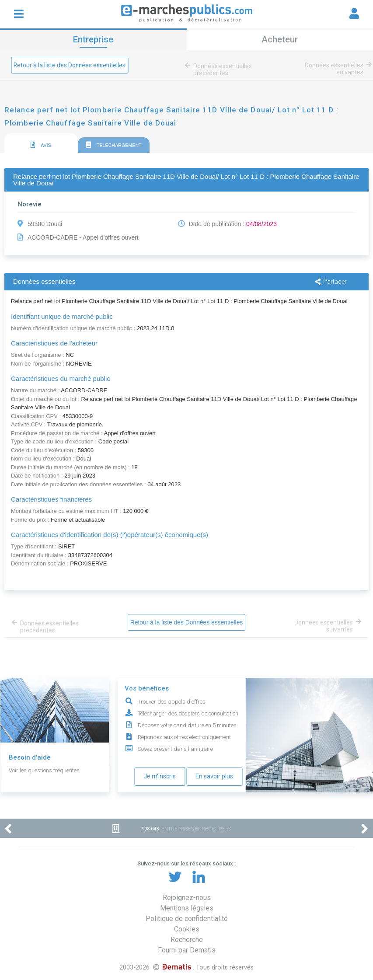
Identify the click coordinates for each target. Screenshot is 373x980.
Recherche (187, 940)
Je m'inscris (160, 776)
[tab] (41, 144)
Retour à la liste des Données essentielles (70, 65)
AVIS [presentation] (41, 145)
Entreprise (93, 39)
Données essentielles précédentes (221, 69)
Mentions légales (187, 908)
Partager (331, 282)
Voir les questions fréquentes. (45, 770)
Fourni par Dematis (187, 950)
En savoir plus (214, 776)
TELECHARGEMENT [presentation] (114, 145)
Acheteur (280, 39)
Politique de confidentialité (187, 919)
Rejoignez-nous (187, 898)
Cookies (187, 929)
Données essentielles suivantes (337, 69)
